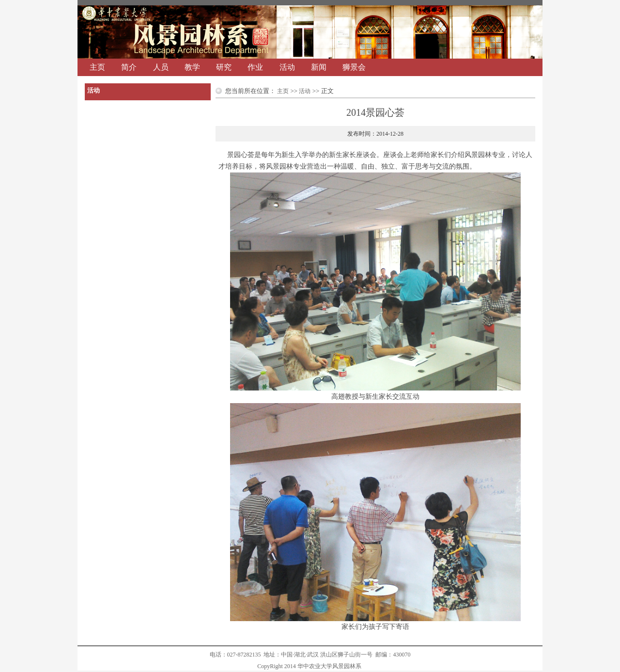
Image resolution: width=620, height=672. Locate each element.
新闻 (319, 67)
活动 (287, 67)
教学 (192, 67)
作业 (255, 67)
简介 (129, 67)
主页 (97, 67)
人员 (161, 67)
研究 (224, 67)
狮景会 (354, 67)
